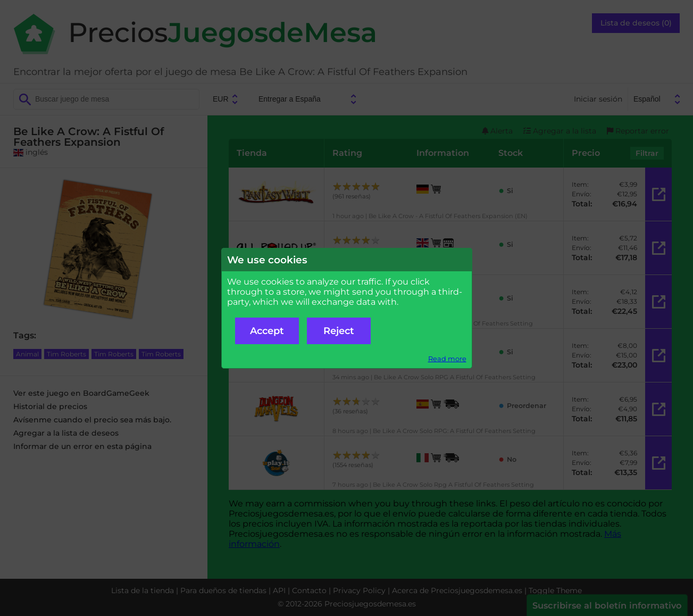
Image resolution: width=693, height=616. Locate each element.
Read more (447, 359)
